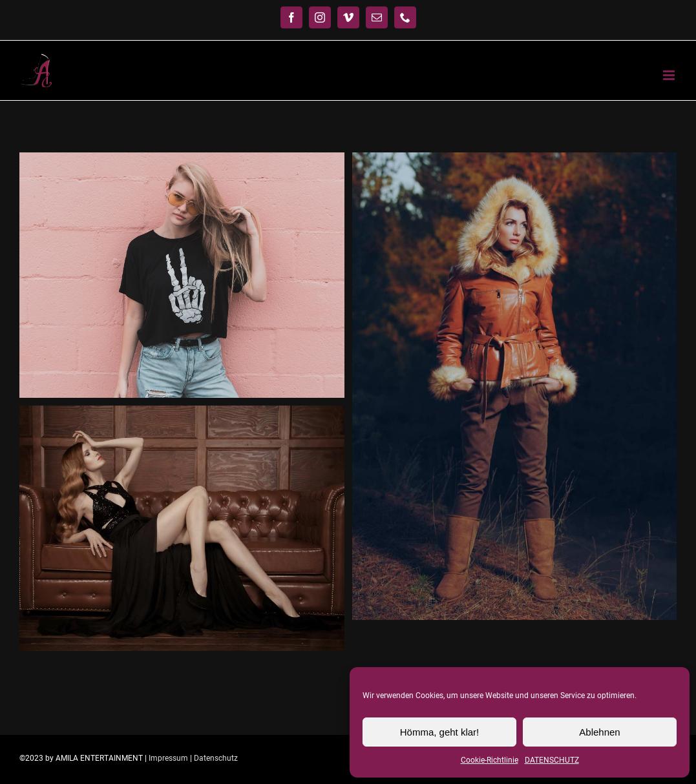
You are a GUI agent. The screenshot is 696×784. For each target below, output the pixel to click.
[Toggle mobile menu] (670, 75)
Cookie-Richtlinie (490, 760)
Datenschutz (216, 758)
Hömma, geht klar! (440, 732)
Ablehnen (599, 732)
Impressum (168, 758)
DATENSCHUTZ (552, 760)
